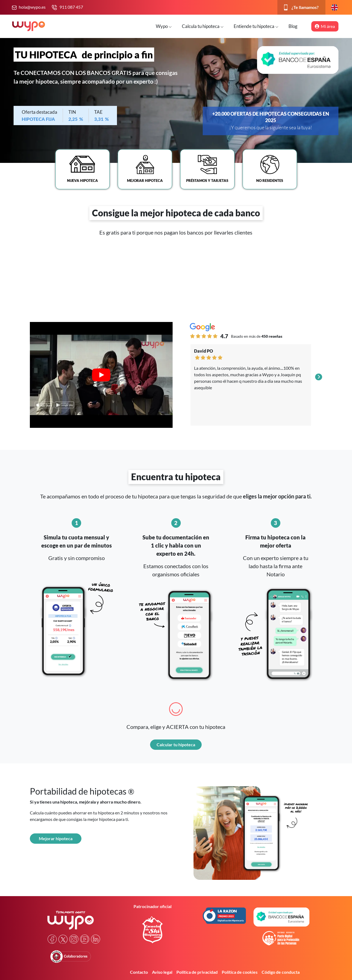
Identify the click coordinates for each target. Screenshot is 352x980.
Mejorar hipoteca (56, 838)
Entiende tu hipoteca (256, 26)
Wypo (164, 26)
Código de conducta (281, 972)
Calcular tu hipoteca (176, 745)
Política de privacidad (197, 972)
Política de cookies (240, 972)
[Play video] (101, 375)
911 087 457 (71, 7)
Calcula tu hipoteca (203, 26)
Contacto (139, 972)
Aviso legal (162, 972)
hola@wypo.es (32, 7)
